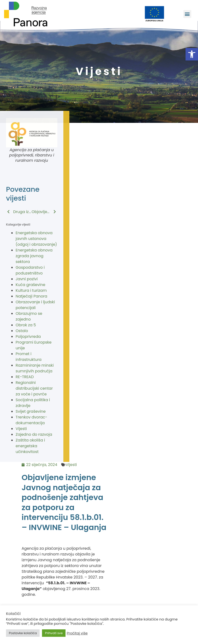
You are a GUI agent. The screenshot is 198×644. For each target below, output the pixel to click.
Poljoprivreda (28, 337)
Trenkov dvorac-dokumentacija (31, 420)
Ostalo (22, 331)
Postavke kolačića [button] (23, 633)
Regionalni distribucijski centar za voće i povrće (34, 388)
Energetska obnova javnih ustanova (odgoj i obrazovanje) (36, 239)
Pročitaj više (77, 633)
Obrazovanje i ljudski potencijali (35, 305)
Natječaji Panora (31, 296)
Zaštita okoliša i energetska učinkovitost (30, 446)
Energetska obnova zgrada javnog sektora (34, 256)
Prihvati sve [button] (54, 633)
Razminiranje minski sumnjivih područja (35, 368)
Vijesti (21, 429)
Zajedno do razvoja (34, 434)
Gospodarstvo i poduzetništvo (30, 270)
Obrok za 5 (26, 325)
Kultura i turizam (31, 290)
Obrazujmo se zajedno (29, 316)
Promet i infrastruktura (29, 357)
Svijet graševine (31, 411)
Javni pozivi (27, 279)
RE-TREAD (25, 377)
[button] (192, 54)
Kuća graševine (30, 285)
